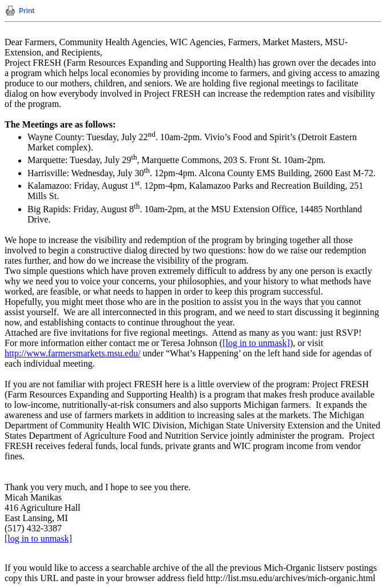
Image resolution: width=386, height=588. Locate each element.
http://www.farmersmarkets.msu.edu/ (73, 353)
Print (27, 11)
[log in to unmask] (256, 343)
